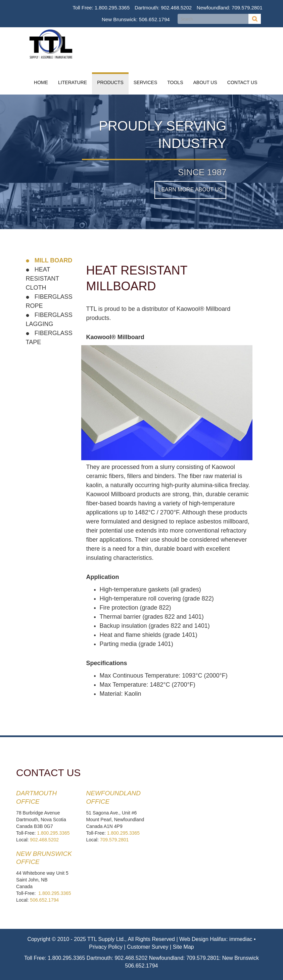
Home (41, 82)
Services (146, 82)
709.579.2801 (247, 8)
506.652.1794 (154, 19)
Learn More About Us (191, 190)
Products (110, 82)
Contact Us (242, 82)
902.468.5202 (176, 8)
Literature (73, 82)
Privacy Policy (106, 947)
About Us (205, 82)
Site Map (183, 947)
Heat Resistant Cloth (42, 279)
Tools (175, 82)
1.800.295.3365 (112, 8)
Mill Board (53, 260)
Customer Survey (148, 947)
